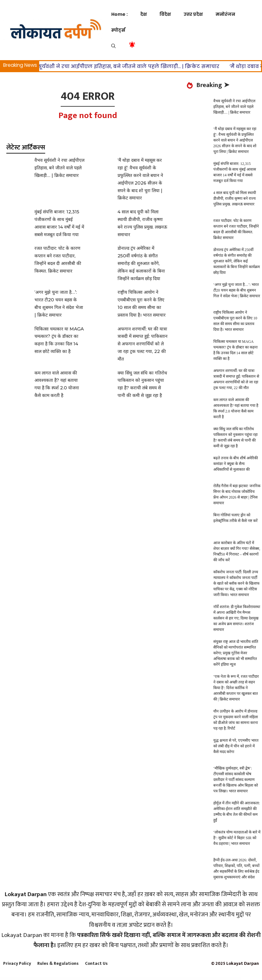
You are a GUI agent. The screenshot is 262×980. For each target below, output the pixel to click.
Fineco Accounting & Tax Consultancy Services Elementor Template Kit (113, 979)
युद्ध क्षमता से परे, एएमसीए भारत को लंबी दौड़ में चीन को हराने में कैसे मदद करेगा (236, 746)
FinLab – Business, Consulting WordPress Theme (156, 979)
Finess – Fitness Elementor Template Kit (129, 979)
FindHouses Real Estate (67, 979)
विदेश (165, 14)
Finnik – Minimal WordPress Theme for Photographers (197, 979)
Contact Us (96, 963)
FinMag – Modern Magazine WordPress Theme (183, 979)
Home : (119, 14)
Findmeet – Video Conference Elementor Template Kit (96, 979)
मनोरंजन (225, 14)
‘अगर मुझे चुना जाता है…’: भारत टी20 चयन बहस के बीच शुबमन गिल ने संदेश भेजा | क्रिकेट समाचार (237, 290)
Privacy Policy (17, 963)
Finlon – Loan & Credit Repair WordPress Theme (170, 979)
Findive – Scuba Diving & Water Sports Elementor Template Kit (80, 979)
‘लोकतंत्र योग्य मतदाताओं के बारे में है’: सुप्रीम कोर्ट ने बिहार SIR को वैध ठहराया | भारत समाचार (237, 838)
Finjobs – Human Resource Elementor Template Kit (142, 979)
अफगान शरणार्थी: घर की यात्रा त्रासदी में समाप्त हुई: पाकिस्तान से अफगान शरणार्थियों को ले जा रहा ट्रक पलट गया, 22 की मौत (143, 344)
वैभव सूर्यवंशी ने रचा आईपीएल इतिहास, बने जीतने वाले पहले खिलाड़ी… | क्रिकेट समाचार (129, 66)
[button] (113, 46)
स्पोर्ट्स (118, 30)
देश (144, 14)
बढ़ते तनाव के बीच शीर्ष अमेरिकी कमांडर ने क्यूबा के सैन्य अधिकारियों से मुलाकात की (236, 464)
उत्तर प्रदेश (193, 14)
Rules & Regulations (58, 963)
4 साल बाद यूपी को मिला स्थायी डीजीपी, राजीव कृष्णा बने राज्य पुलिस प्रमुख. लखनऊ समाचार (235, 198)
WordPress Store (61, 979)
